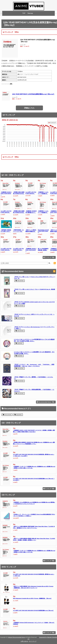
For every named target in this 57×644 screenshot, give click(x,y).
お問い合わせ (24, 641)
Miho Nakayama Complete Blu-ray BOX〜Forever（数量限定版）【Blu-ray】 (32, 598)
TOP (24, 13)
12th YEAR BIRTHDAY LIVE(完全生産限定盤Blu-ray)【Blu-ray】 (33, 94)
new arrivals (20, 281)
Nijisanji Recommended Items (17, 637)
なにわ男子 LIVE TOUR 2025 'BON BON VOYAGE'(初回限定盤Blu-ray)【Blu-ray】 (33, 611)
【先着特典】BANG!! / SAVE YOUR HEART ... (6, 193)
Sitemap (30, 13)
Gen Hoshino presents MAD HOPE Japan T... (43, 231)
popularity (19, 343)
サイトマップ (33, 641)
